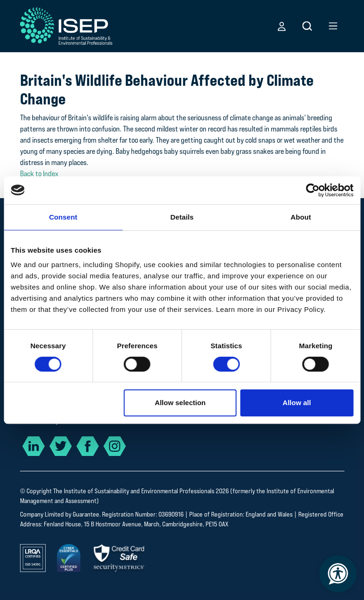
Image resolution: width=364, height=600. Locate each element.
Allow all (297, 403)
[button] (282, 26)
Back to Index (39, 174)
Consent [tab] (63, 217)
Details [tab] (182, 217)
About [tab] (301, 217)
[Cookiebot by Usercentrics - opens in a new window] (312, 190)
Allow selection (180, 403)
